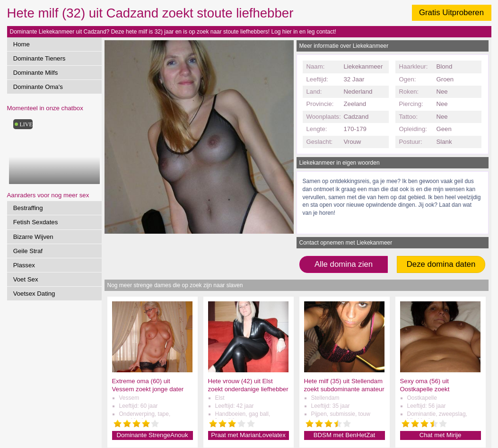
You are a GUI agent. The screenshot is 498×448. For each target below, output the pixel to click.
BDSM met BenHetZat (344, 435)
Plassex (24, 265)
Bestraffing (28, 208)
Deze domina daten (441, 264)
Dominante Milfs (36, 73)
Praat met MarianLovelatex (248, 435)
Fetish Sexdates (36, 222)
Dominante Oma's (38, 87)
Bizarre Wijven (33, 237)
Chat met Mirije (441, 435)
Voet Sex (26, 279)
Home (22, 44)
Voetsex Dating (34, 294)
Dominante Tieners (39, 58)
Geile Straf (28, 251)
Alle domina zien (344, 264)
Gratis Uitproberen (451, 13)
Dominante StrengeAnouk (152, 435)
